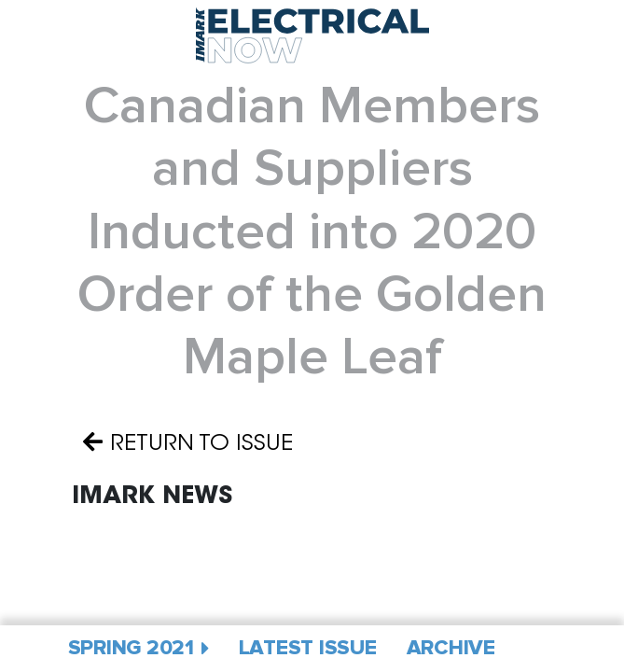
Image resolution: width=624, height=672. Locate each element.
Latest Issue (308, 648)
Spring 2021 (131, 648)
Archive (451, 648)
